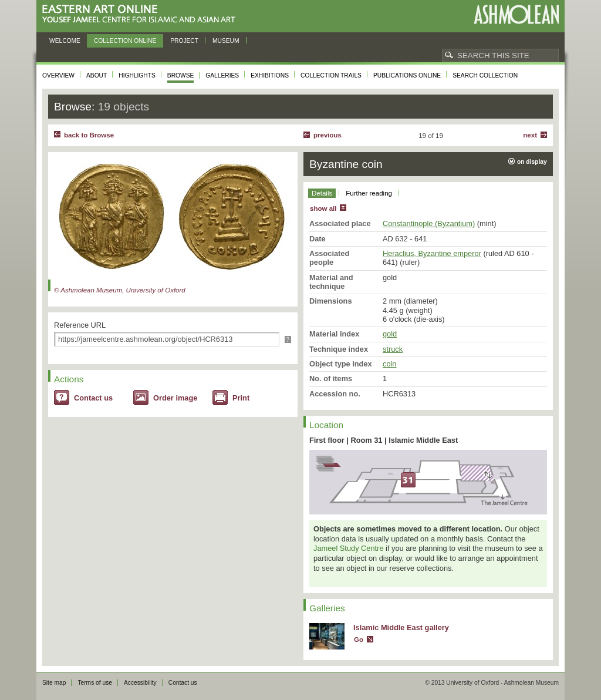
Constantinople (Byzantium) (429, 223)
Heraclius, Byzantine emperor (432, 253)
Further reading (369, 193)
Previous (327, 135)
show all (323, 208)
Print (241, 398)
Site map (54, 683)
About (97, 75)
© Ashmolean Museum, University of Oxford (120, 290)
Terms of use (95, 683)
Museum (226, 41)
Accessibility (140, 683)
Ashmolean (516, 14)
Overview (58, 75)
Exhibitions (270, 75)
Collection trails (331, 75)
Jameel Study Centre (349, 548)
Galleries (222, 75)
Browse (181, 75)
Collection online (125, 41)
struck (393, 349)
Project (184, 41)
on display (532, 162)
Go (359, 640)
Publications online (407, 75)
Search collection (485, 75)
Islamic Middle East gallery (401, 627)
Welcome (65, 41)
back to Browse (89, 135)
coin (389, 364)
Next (530, 135)
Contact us (93, 398)
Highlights (137, 75)
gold (390, 334)
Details (322, 193)
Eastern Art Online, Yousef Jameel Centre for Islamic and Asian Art (142, 14)
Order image (175, 398)
